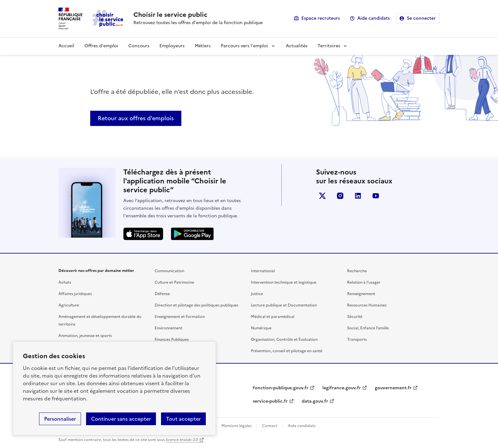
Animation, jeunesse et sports (85, 336)
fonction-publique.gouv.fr (281, 388)
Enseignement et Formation (180, 317)
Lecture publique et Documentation (284, 305)
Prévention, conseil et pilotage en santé (287, 351)
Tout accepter (183, 419)
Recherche (357, 271)
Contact (270, 426)
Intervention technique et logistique (284, 282)
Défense (162, 294)
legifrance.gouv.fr (342, 388)
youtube (376, 196)
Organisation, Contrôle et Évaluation (284, 339)
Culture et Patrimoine (174, 282)
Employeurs (172, 46)
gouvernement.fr (393, 388)
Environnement (168, 328)
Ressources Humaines (367, 305)
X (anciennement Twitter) (322, 196)
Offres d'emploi (101, 46)
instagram (340, 196)
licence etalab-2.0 (182, 440)
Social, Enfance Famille (368, 328)
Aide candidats (373, 18)
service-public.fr (270, 401)
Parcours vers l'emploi (244, 46)
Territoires (329, 46)
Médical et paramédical (273, 317)
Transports (357, 339)
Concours (139, 46)
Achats (65, 282)
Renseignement (361, 294)
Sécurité (355, 317)
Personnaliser (60, 419)
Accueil (66, 46)
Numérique (261, 328)
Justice (257, 294)
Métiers (203, 46)
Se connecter (421, 18)
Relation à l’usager (364, 282)
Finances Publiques (172, 339)
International (263, 271)
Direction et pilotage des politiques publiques (196, 305)
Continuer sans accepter (121, 419)
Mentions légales (236, 426)
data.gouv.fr (315, 401)
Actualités (297, 46)
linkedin (358, 196)
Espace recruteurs (321, 18)
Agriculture (69, 305)
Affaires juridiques (75, 294)
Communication (169, 271)
